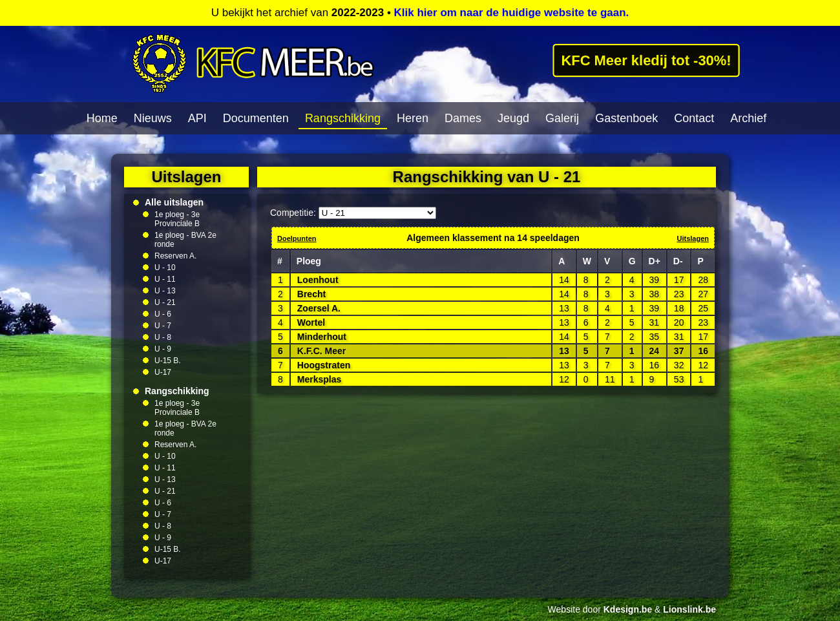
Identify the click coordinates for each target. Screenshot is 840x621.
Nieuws (153, 118)
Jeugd (513, 118)
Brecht (311, 294)
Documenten (256, 118)
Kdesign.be (628, 609)
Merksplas (319, 379)
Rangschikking (343, 118)
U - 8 (163, 337)
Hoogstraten (324, 365)
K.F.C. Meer (321, 351)
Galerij (562, 118)
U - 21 (165, 302)
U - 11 (165, 279)
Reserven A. (175, 256)
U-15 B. (168, 361)
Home (102, 118)
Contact (694, 118)
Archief (748, 118)
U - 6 (163, 314)
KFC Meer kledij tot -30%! (646, 60)
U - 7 (163, 326)
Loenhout (318, 280)
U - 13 (165, 291)
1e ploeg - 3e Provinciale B (177, 219)
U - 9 (163, 349)
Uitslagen (693, 238)
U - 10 (165, 268)
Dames (463, 118)
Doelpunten (297, 238)
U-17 (163, 372)
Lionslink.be (689, 609)
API (197, 118)
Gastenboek (626, 118)
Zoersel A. (319, 308)
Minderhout (322, 337)
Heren (413, 118)
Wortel (311, 322)
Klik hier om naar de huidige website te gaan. (512, 13)
